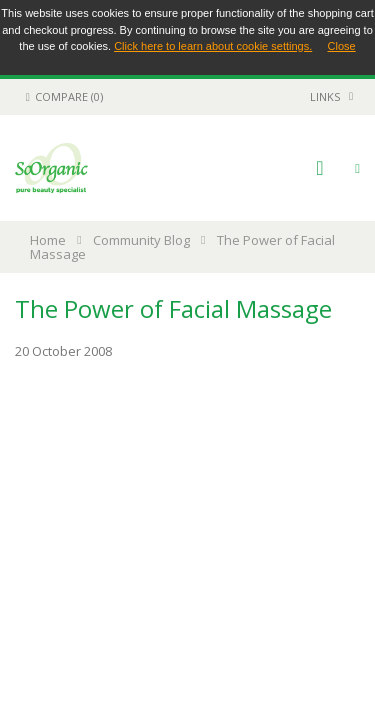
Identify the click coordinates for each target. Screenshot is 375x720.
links (325, 96)
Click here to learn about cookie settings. (213, 46)
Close (342, 46)
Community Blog (141, 240)
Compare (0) (61, 96)
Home (48, 240)
